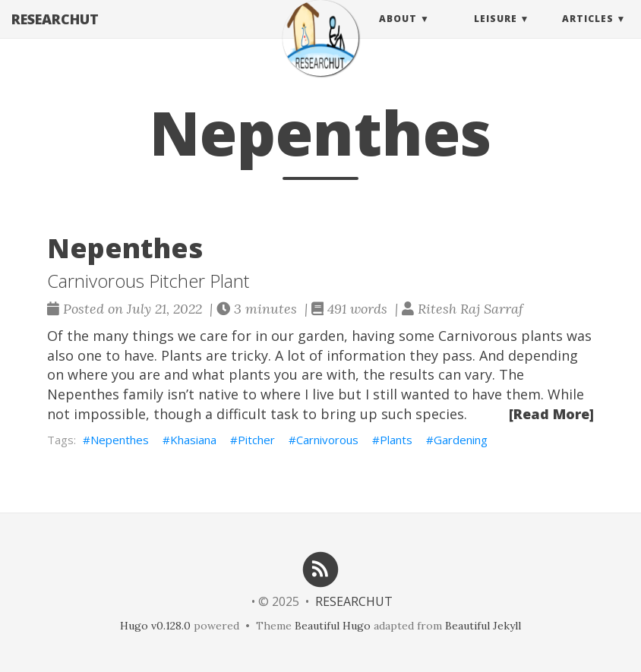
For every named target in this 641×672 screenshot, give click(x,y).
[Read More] (551, 414)
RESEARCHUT (55, 34)
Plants (396, 440)
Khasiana (193, 440)
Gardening (461, 440)
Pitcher (256, 440)
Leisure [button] (496, 34)
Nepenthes (120, 440)
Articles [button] (588, 34)
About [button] (398, 34)
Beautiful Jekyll (483, 626)
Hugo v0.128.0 (155, 626)
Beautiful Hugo (333, 626)
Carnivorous (327, 440)
